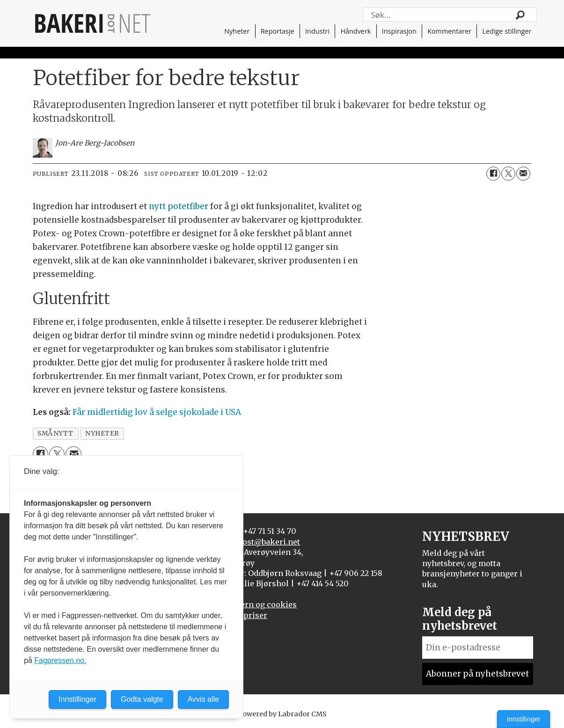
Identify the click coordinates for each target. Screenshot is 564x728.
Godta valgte (142, 699)
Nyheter (237, 31)
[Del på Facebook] (493, 174)
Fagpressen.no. (60, 660)
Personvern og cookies (253, 604)
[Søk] (520, 15)
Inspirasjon (399, 31)
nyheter (102, 433)
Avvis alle (203, 699)
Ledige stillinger (507, 31)
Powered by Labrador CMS (282, 714)
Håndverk (355, 31)
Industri (317, 31)
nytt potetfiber (179, 206)
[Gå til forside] (93, 23)
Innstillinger (524, 719)
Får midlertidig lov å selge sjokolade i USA (157, 412)
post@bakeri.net (269, 542)
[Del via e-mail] (523, 174)
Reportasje (278, 31)
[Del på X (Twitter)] (508, 174)
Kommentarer (449, 31)
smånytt (55, 433)
